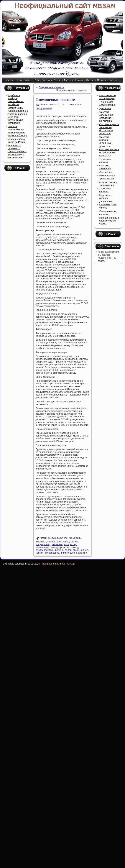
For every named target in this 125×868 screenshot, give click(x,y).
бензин (52, 538)
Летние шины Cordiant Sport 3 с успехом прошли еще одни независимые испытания (18, 115)
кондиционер (43, 544)
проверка (64, 547)
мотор (74, 544)
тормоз (40, 553)
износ (66, 542)
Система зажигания (105, 167)
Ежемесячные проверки (55, 100)
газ (70, 538)
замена (52, 542)
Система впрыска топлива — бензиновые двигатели (109, 129)
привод (54, 547)
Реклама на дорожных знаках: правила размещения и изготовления (17, 152)
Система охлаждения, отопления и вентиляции (107, 117)
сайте (101, 261)
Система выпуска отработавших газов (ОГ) (109, 152)
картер (74, 542)
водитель (62, 538)
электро (82, 553)
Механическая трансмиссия (107, 177)
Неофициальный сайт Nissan (58, 564)
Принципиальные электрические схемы (109, 221)
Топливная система (105, 161)
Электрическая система (108, 213)
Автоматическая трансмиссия (108, 184)
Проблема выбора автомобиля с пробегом (16, 100)
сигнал (84, 550)
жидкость (41, 542)
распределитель (45, 550)
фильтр (65, 553)
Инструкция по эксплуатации (108, 97)
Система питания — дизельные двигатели (106, 142)
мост (66, 544)
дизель (77, 538)
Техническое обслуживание (107, 103)
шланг (73, 553)
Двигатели (105, 108)
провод (75, 547)
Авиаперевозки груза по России (17, 141)
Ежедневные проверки (51, 87)
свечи (76, 550)
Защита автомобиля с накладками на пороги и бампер (18, 131)
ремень (59, 550)
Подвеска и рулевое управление (106, 198)
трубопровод (52, 553)
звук (59, 542)
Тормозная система (105, 190)
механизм (57, 544)
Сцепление (106, 172)
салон (68, 550)
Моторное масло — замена (71, 90)
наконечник (42, 547)
